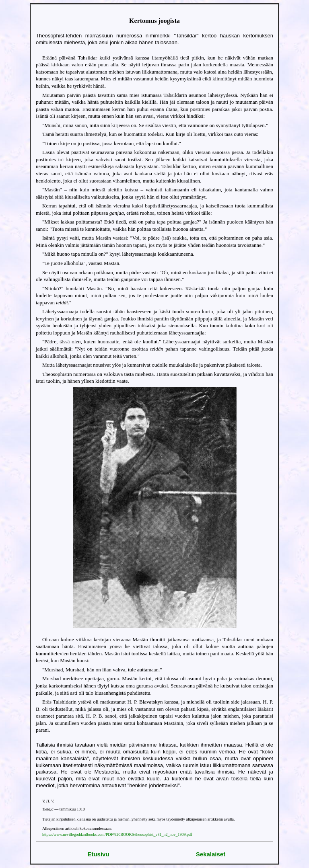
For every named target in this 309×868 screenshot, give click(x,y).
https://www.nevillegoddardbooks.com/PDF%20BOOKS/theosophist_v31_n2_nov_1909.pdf (117, 834)
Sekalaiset (211, 854)
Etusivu (98, 854)
